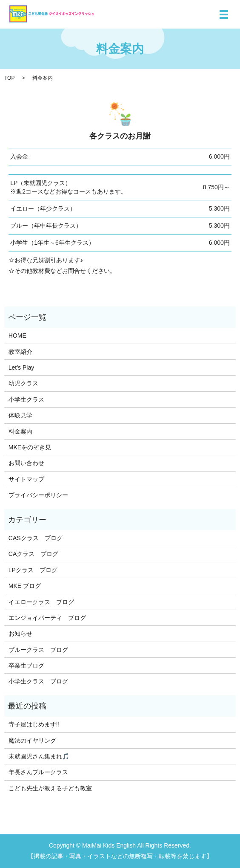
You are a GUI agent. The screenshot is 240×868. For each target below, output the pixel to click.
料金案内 (20, 431)
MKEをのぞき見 (30, 447)
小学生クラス (26, 399)
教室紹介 (20, 352)
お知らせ (20, 634)
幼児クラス (23, 383)
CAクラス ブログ (33, 554)
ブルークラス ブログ (38, 650)
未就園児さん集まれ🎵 (39, 756)
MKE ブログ (25, 586)
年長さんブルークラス (38, 772)
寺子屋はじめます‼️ (34, 724)
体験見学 (20, 415)
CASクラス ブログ (36, 538)
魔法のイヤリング (32, 741)
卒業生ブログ (26, 665)
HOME (17, 336)
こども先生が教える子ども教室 (50, 788)
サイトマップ (26, 479)
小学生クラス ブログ (38, 681)
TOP (9, 78)
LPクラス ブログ (33, 570)
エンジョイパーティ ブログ (47, 618)
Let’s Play (21, 367)
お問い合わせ (26, 463)
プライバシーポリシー (38, 495)
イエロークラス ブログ (41, 602)
